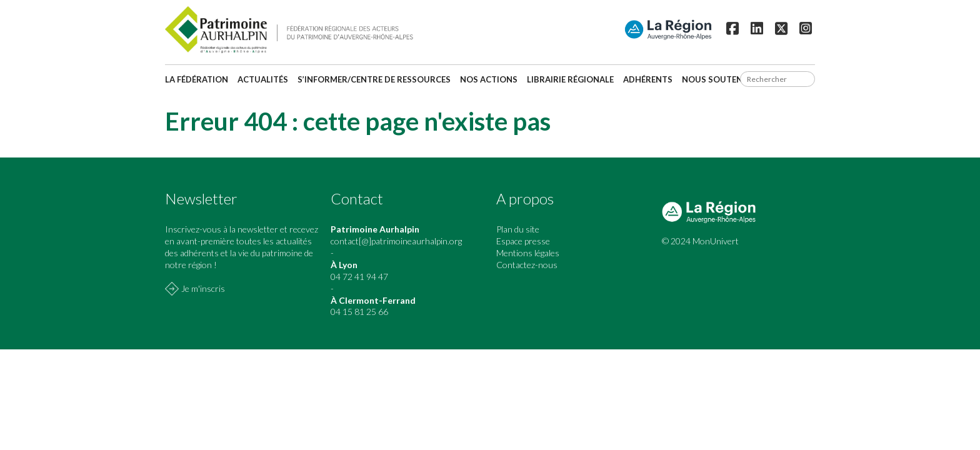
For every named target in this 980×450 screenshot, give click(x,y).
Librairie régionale (570, 79)
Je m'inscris (203, 288)
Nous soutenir (716, 79)
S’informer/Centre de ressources (374, 79)
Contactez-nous (527, 265)
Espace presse (523, 241)
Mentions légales (528, 253)
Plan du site (518, 229)
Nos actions (489, 79)
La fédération (197, 79)
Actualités (263, 79)
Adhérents (648, 79)
